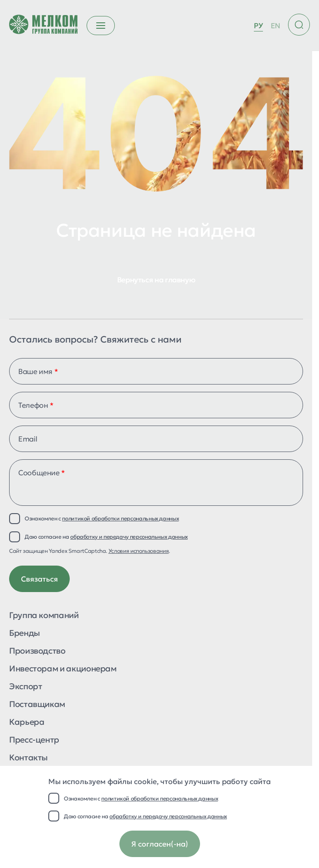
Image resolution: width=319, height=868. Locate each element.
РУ (258, 26)
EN (275, 26)
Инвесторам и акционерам (63, 669)
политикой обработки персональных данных (159, 798)
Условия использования (139, 551)
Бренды (25, 634)
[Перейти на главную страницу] (43, 26)
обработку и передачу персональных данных (168, 816)
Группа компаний (44, 616)
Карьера (27, 722)
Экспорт (26, 687)
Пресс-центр (34, 740)
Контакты (28, 758)
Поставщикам (37, 705)
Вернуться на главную (156, 280)
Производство (37, 651)
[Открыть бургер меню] (101, 26)
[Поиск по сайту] (299, 25)
